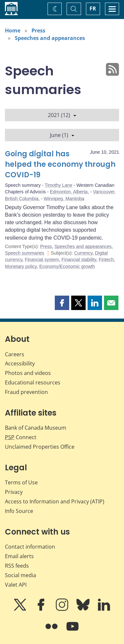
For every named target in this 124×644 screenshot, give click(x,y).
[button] (62, 303)
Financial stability (79, 260)
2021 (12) (62, 115)
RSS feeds (17, 566)
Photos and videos (28, 373)
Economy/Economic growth (67, 266)
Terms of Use (21, 482)
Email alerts (19, 556)
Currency (83, 253)
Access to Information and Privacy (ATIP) (55, 501)
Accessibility (20, 363)
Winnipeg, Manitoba (64, 199)
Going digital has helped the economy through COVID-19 (60, 164)
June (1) (62, 135)
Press (38, 30)
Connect (21, 437)
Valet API (16, 585)
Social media (21, 575)
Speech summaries (25, 253)
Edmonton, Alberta (69, 192)
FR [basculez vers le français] (93, 9)
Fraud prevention (26, 392)
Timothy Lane (58, 185)
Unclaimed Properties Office (40, 447)
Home (13, 30)
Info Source (19, 511)
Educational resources (33, 382)
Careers (15, 354)
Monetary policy (21, 266)
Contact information (30, 547)
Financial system (42, 260)
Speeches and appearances (50, 38)
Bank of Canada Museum (36, 428)
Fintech (106, 260)
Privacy (14, 492)
